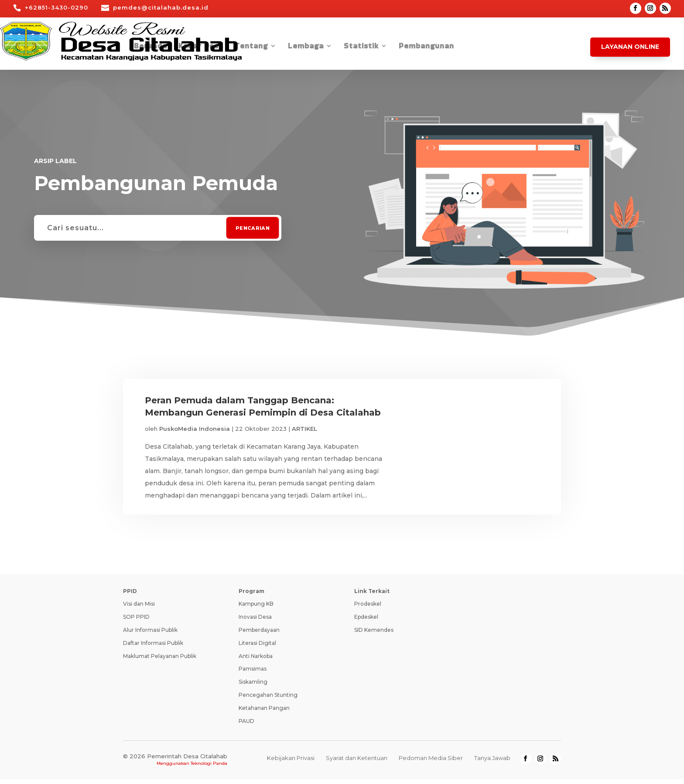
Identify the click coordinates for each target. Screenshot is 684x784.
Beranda (150, 47)
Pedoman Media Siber (431, 763)
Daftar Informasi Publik (153, 647)
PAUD (246, 725)
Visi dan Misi (139, 608)
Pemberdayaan (259, 634)
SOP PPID (136, 622)
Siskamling (253, 687)
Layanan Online (630, 47)
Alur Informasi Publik (150, 634)
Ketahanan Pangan (264, 712)
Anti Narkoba (256, 660)
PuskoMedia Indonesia (195, 429)
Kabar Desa (201, 47)
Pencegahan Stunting (268, 699)
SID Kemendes (374, 634)
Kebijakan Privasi (291, 763)
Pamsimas (253, 673)
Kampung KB (256, 608)
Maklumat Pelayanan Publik (160, 660)
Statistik (361, 47)
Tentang (251, 47)
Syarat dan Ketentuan (357, 763)
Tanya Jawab (492, 763)
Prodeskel (368, 608)
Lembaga (306, 47)
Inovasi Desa (255, 622)
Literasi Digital (257, 647)
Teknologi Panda (209, 768)
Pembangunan (426, 47)
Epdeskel (366, 622)
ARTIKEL (304, 429)
